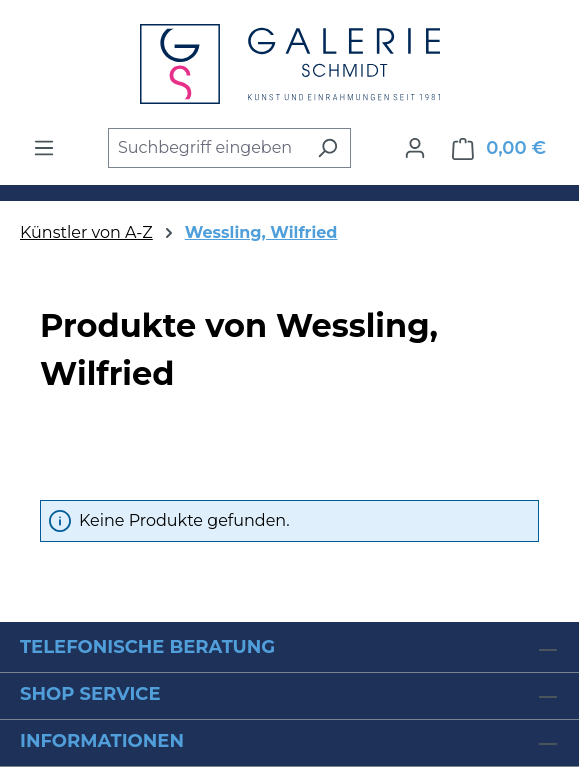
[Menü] (44, 148)
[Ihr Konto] (415, 148)
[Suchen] (327, 148)
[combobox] (206, 148)
